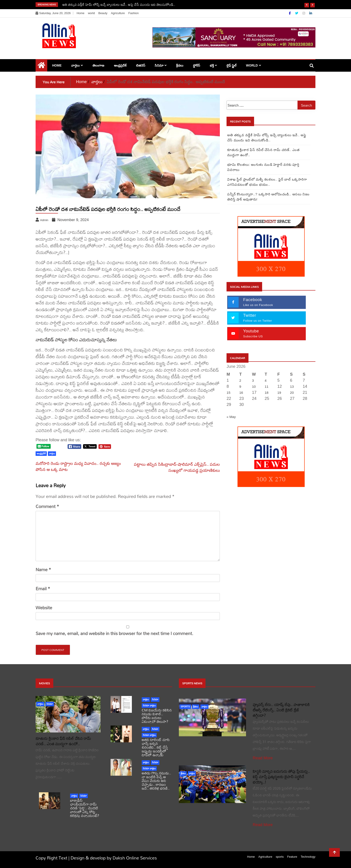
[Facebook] (290, 13)
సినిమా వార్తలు (149, 705)
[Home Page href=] (41, 66)
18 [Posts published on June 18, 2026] (266, 393)
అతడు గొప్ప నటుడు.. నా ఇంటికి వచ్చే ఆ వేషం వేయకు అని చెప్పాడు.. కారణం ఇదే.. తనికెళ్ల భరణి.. (156, 781)
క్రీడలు (180, 65)
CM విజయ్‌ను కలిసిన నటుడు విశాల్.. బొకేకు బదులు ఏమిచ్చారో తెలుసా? (157, 716)
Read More (263, 758)
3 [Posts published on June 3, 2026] (253, 380)
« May (231, 417)
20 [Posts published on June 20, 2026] (292, 393)
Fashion (133, 13)
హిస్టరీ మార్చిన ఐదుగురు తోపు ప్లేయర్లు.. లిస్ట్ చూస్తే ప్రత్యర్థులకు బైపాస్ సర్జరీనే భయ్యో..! (281, 777)
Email (43, 589)
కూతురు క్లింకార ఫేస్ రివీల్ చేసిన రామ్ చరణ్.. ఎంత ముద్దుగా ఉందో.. (63, 741)
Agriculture (118, 13)
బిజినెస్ (141, 65)
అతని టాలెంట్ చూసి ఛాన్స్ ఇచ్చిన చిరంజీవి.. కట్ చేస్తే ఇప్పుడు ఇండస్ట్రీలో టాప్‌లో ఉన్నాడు (156, 747)
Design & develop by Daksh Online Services (114, 858)
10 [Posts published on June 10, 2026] (254, 387)
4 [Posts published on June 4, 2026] (265, 380)
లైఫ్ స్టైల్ (231, 65)
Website (44, 608)
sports (185, 707)
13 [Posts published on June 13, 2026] (292, 387)
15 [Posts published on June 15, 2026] (228, 393)
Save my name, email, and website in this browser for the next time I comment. (114, 633)
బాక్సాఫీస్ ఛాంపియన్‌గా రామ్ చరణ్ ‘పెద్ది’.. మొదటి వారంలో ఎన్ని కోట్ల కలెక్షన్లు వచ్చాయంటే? (85, 808)
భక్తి (212, 65)
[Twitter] (297, 13)
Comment (47, 506)
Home (80, 13)
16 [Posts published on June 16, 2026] (241, 393)
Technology (308, 857)
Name (43, 570)
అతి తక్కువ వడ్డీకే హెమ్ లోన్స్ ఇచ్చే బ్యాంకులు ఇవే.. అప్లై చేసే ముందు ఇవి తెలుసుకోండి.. (119, 4)
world (91, 13)
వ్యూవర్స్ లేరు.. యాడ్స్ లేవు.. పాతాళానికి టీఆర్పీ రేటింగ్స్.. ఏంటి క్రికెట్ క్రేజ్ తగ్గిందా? (281, 710)
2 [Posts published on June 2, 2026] (240, 380)
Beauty (103, 13)
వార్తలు (75, 65)
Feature (292, 857)
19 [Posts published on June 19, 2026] (279, 393)
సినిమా (159, 65)
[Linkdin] (311, 13)
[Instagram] (304, 13)
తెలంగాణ (98, 65)
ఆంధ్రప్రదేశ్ (120, 65)
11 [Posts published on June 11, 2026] (266, 387)
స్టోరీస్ (197, 65)
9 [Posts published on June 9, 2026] (240, 387)
